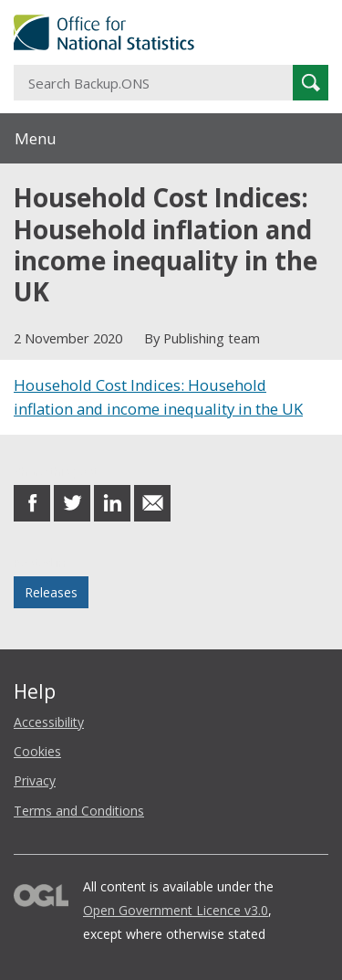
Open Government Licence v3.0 (176, 910)
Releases (51, 592)
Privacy (35, 780)
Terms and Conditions (79, 811)
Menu (36, 138)
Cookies (37, 751)
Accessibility (49, 722)
